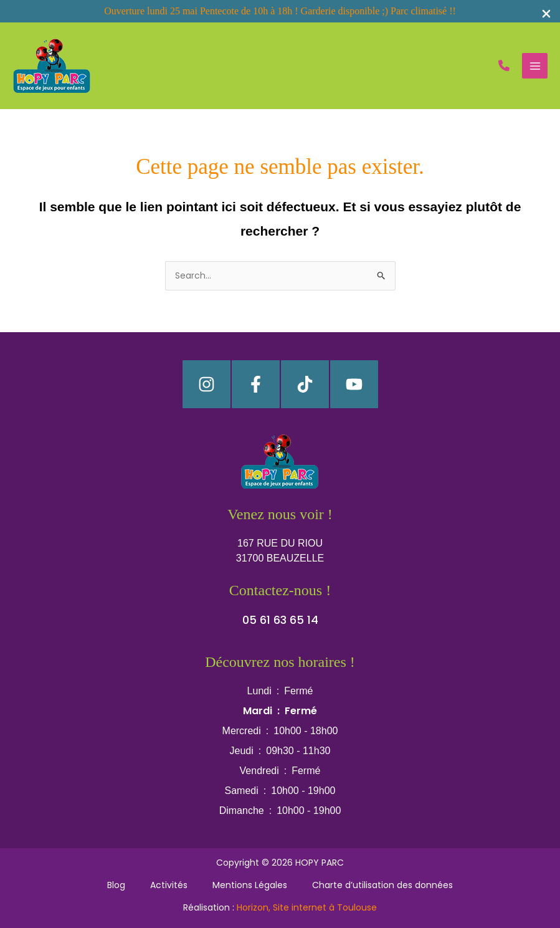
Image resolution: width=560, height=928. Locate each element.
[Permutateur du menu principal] (535, 66)
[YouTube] (354, 384)
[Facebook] (256, 384)
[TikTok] (305, 384)
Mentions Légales (250, 885)
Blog (116, 885)
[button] (504, 65)
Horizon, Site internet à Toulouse (307, 907)
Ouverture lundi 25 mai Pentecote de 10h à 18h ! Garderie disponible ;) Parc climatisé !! (280, 11)
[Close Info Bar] (546, 14)
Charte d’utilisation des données (382, 885)
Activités (169, 885)
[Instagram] (206, 384)
